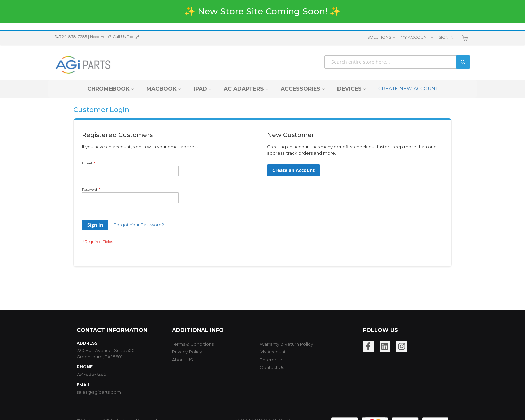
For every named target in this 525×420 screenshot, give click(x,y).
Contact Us (272, 367)
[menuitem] (108, 89)
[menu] (263, 89)
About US (182, 360)
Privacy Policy (187, 352)
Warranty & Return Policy (286, 344)
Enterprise (271, 360)
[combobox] (397, 62)
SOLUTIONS (379, 37)
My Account (415, 37)
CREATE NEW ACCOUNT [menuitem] (408, 89)
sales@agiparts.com (99, 392)
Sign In (446, 37)
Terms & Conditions (193, 344)
